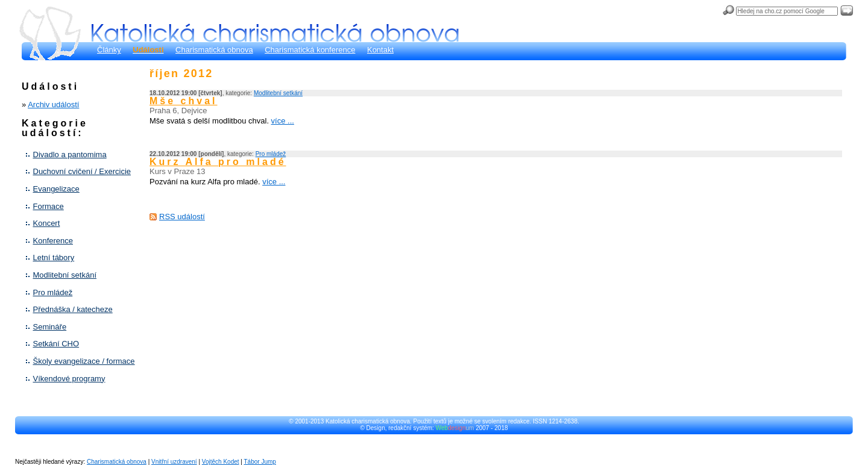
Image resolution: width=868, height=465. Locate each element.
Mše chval (183, 101)
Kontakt (380, 50)
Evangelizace (56, 189)
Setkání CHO (56, 344)
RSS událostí (182, 217)
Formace (49, 206)
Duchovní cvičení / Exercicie (82, 171)
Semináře (50, 327)
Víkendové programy (69, 379)
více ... (283, 121)
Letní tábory (54, 257)
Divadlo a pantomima (70, 154)
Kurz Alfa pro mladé (218, 162)
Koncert (47, 223)
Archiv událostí (53, 105)
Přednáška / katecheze (73, 309)
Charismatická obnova (214, 50)
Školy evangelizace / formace (84, 361)
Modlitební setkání (65, 275)
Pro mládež (53, 292)
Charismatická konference (310, 50)
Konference (53, 241)
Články (109, 50)
